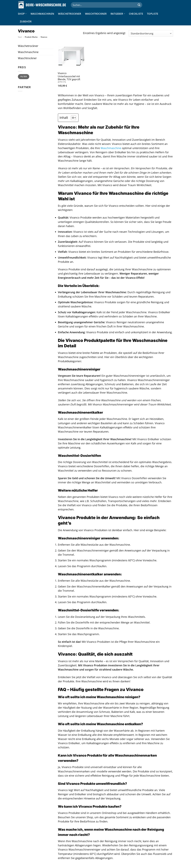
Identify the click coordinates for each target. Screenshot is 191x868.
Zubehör (26, 22)
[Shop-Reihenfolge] (151, 33)
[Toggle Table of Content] (72, 118)
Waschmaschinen (42, 14)
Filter (24, 76)
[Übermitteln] (139, 5)
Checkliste (136, 14)
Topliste (153, 14)
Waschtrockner (96, 14)
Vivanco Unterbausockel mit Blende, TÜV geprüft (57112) (69, 78)
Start (20, 37)
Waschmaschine (28, 52)
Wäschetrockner (70, 14)
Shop (22, 14)
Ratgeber (118, 14)
